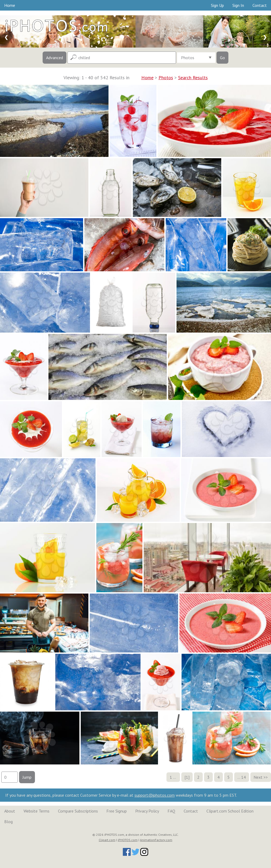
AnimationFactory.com (156, 840)
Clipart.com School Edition (230, 811)
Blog (8, 822)
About (10, 811)
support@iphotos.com (155, 795)
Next (258, 777)
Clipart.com (107, 840)
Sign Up (217, 5)
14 (243, 777)
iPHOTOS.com (128, 840)
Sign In (238, 5)
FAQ (171, 811)
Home (10, 5)
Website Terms (37, 811)
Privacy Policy (147, 811)
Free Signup (117, 811)
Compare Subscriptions (78, 811)
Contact (260, 5)
